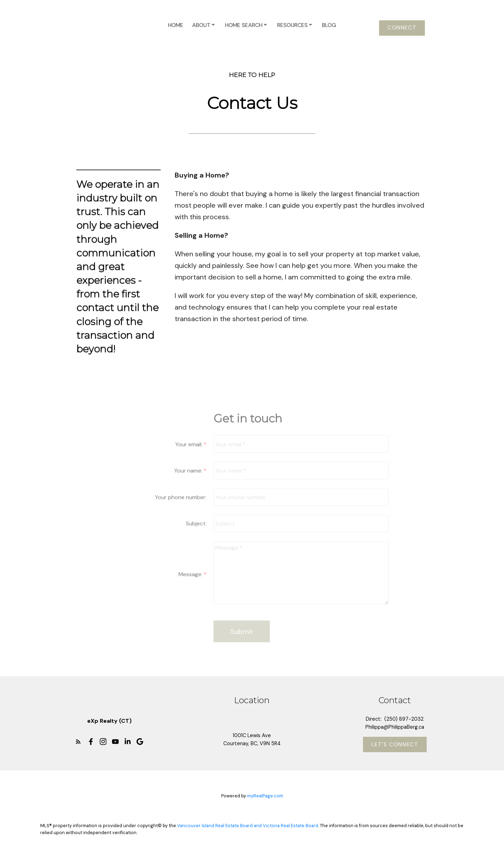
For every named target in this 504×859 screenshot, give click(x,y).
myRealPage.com (265, 796)
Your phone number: (181, 507)
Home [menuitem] (176, 25)
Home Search (244, 25)
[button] (402, 28)
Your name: (189, 481)
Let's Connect (395, 745)
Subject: (196, 534)
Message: (191, 584)
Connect (402, 28)
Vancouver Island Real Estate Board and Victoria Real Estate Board (248, 826)
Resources (292, 25)
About (201, 25)
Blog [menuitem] (329, 25)
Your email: (190, 454)
